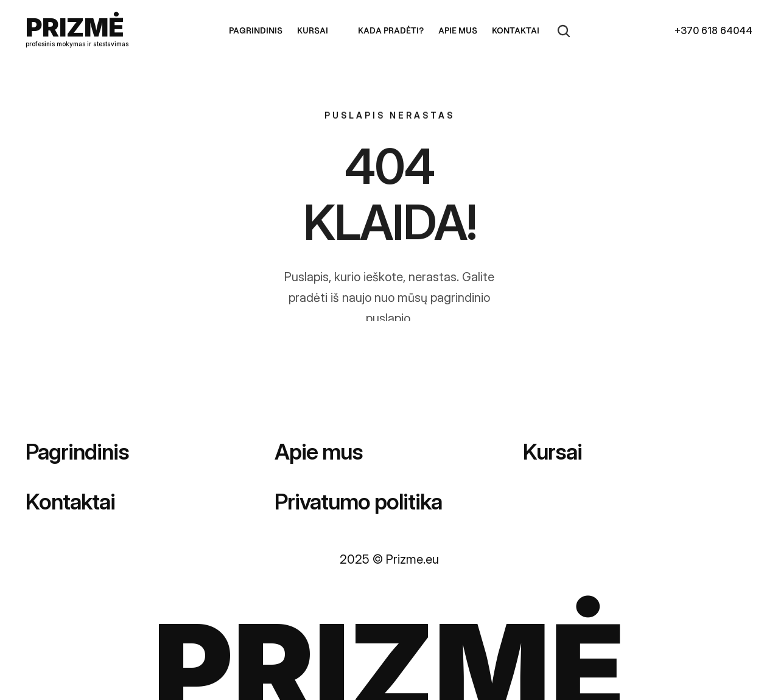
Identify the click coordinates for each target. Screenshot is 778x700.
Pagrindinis (77, 452)
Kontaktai (70, 502)
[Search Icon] (564, 31)
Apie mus (319, 452)
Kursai (552, 452)
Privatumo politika (358, 502)
